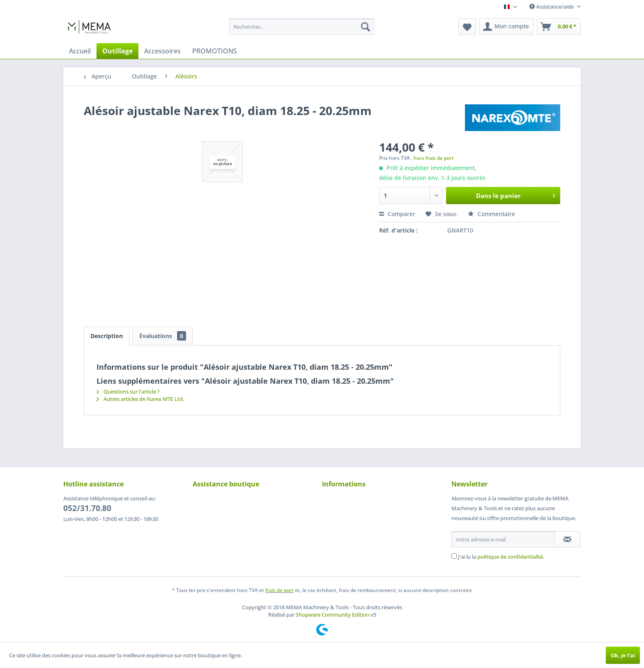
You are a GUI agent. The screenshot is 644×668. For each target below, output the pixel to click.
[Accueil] (80, 51)
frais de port (279, 590)
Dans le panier (516, 194)
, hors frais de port (432, 158)
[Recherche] (366, 27)
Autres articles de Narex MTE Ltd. (140, 399)
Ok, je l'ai (623, 655)
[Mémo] (467, 27)
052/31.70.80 (87, 508)
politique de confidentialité (510, 557)
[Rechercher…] (302, 27)
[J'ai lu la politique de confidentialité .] (454, 556)
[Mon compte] (506, 27)
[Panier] (559, 27)
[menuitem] (302, 27)
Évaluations (163, 336)
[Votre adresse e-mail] (503, 539)
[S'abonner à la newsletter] (567, 539)
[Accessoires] (162, 51)
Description (107, 336)
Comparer (397, 214)
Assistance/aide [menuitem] (552, 7)
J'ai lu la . (501, 557)
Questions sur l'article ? (128, 392)
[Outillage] (117, 51)
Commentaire (491, 214)
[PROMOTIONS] (215, 51)
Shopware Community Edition (332, 615)
